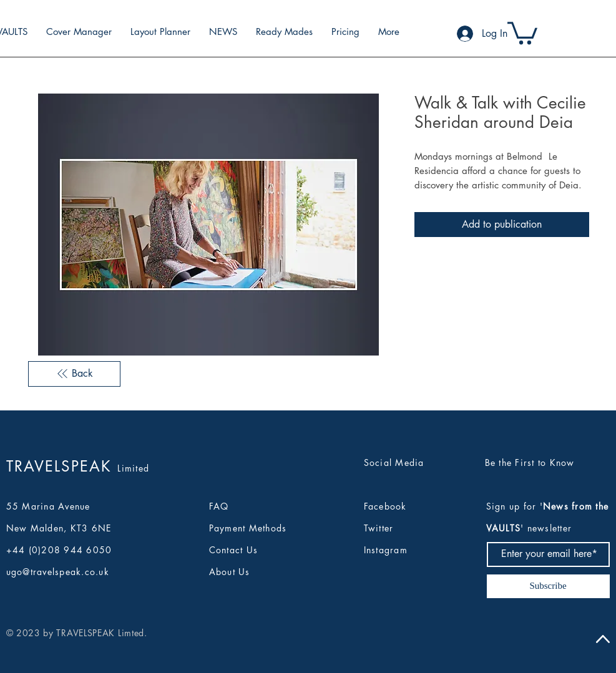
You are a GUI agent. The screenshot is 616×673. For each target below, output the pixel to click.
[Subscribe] (548, 586)
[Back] (74, 374)
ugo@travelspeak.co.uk (58, 572)
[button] (522, 32)
